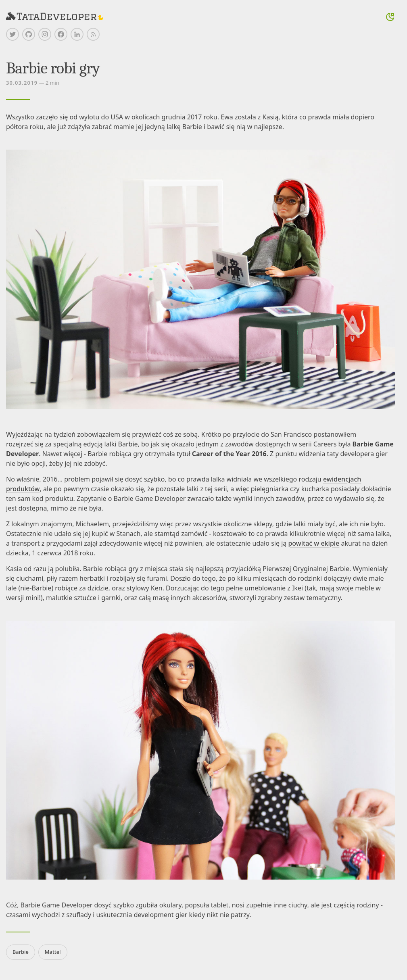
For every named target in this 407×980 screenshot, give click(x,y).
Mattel (53, 952)
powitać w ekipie (314, 543)
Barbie (21, 952)
